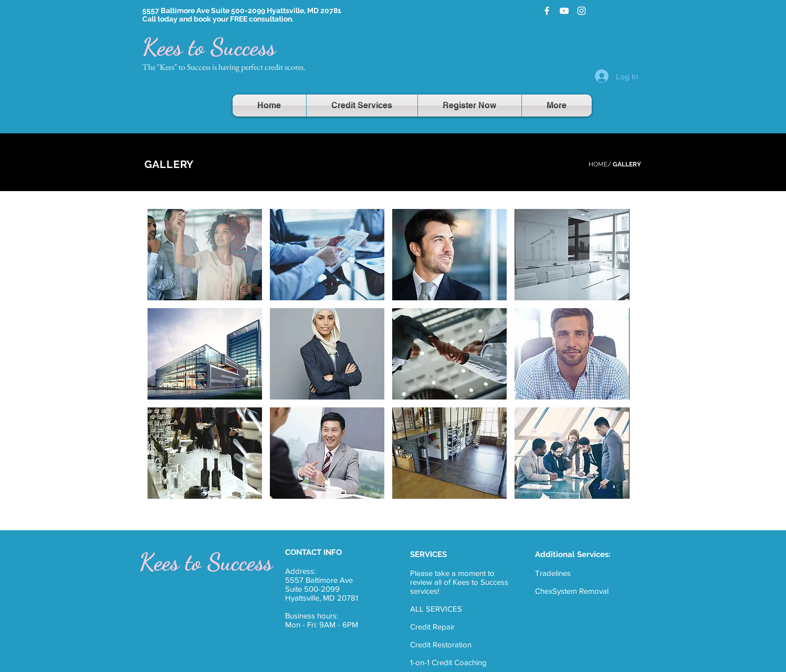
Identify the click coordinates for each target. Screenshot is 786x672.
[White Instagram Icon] (581, 11)
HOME (598, 164)
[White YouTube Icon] (564, 11)
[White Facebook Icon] (547, 11)
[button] (205, 255)
